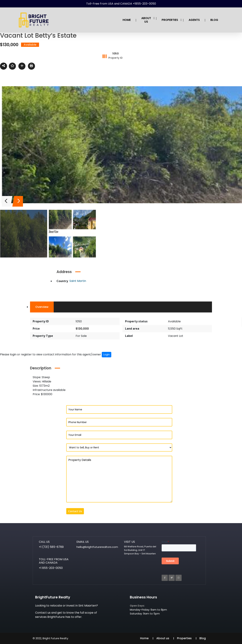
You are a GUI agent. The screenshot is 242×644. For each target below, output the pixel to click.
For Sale (81, 336)
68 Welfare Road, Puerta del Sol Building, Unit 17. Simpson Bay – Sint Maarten (140, 550)
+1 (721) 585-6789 (51, 547)
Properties (184, 638)
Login (107, 355)
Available (174, 321)
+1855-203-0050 (144, 4)
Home (144, 638)
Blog (203, 638)
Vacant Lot (176, 336)
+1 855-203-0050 (51, 568)
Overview (42, 307)
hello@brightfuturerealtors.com (97, 547)
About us (163, 638)
